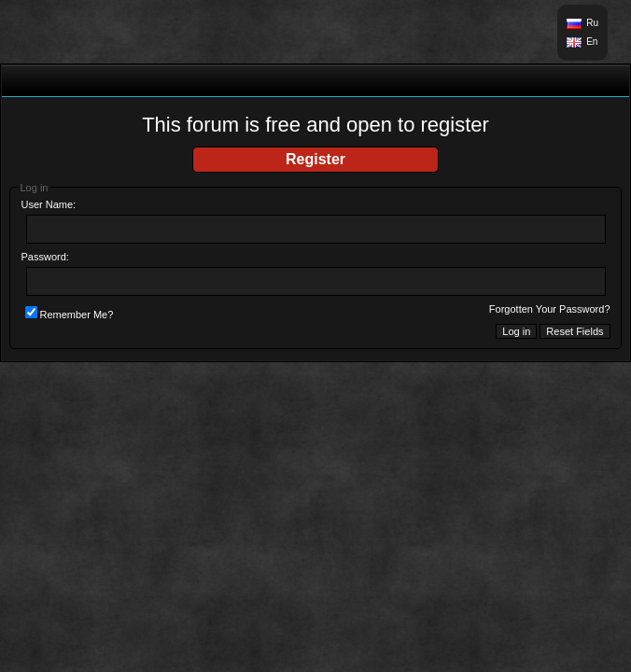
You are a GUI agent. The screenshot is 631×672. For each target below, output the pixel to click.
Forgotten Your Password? (550, 309)
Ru (592, 23)
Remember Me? (70, 315)
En (592, 42)
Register (315, 159)
